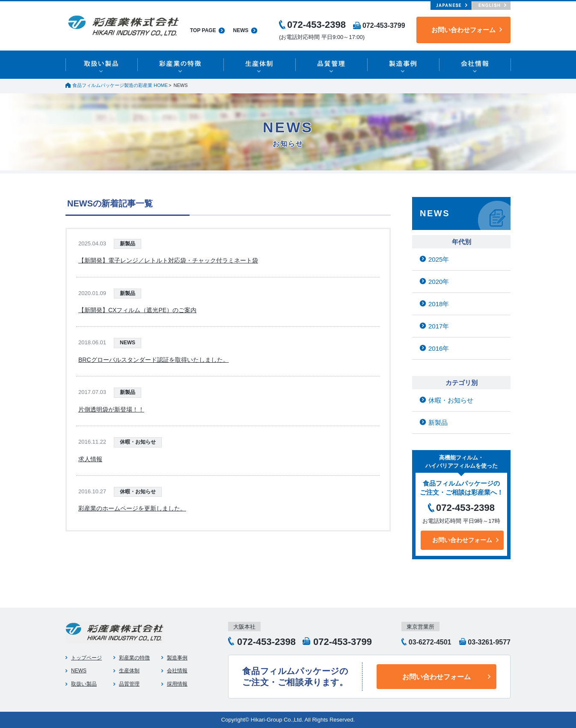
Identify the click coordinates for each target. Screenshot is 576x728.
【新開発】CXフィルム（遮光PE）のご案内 (137, 310)
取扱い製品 (84, 684)
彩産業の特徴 (134, 658)
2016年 (439, 348)
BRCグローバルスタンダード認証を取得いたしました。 (154, 360)
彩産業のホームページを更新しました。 (132, 508)
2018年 (439, 304)
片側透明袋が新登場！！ (111, 409)
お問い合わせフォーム (463, 30)
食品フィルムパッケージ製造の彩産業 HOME (120, 85)
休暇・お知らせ (138, 442)
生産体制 (129, 671)
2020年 (439, 282)
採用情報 (177, 684)
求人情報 (90, 459)
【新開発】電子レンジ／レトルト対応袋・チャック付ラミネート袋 (168, 260)
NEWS (241, 30)
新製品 (128, 244)
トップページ (86, 658)
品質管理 (129, 684)
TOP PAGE (203, 30)
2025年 (439, 259)
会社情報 (177, 671)
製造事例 (177, 658)
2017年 (439, 326)
